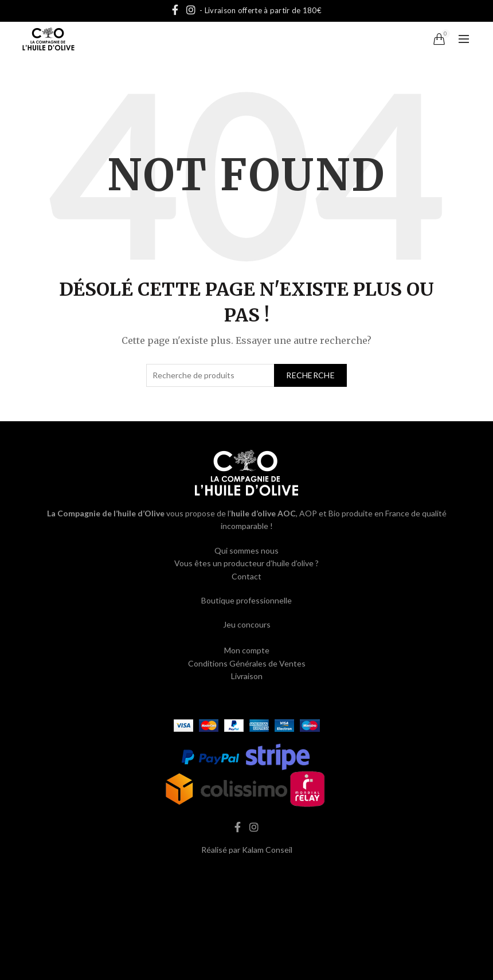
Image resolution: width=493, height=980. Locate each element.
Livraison (247, 676)
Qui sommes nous (246, 550)
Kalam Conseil (267, 850)
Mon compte (247, 650)
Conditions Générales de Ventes (247, 663)
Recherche (310, 375)
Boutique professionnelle (246, 600)
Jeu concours (247, 624)
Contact (246, 576)
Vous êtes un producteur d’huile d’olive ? (246, 563)
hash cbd (246, 874)
